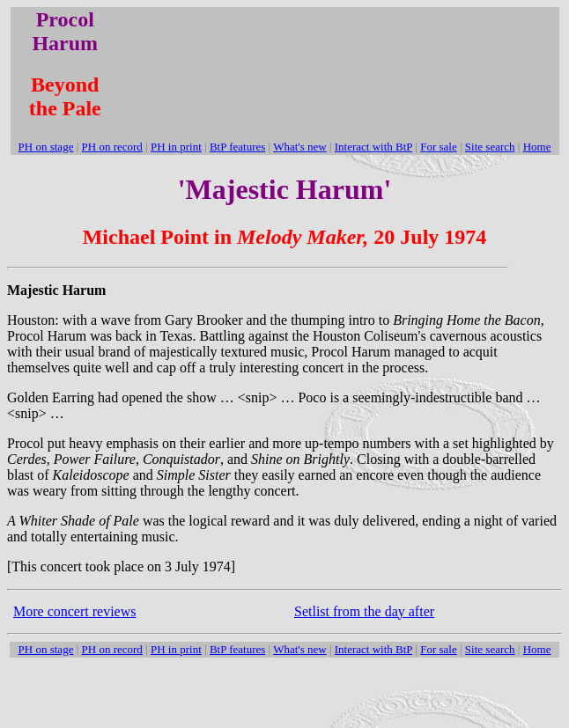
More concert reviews (75, 611)
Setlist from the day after (364, 611)
